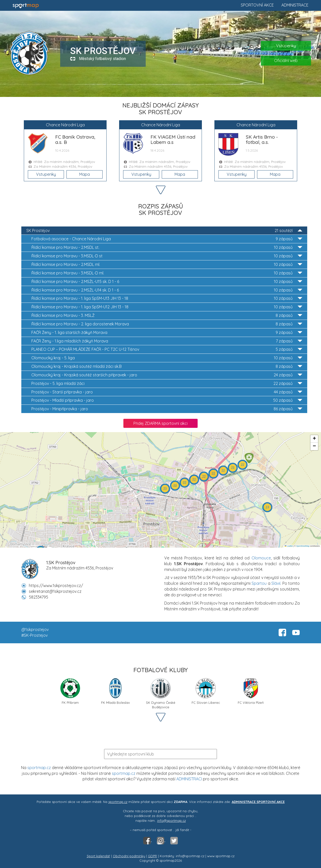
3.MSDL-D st (167, 256)
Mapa (85, 174)
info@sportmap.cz (172, 821)
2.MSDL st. (167, 247)
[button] (249, 458)
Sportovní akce (257, 5)
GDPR (152, 856)
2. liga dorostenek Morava (167, 324)
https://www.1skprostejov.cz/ (56, 586)
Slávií (276, 583)
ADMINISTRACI (189, 779)
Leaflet (289, 546)
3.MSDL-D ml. (167, 273)
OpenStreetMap (303, 546)
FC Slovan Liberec (206, 691)
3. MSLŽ (167, 315)
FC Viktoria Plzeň (251, 691)
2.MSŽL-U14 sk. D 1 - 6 (167, 290)
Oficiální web (286, 61)
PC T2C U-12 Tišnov (167, 349)
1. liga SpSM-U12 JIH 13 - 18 (167, 307)
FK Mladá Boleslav (115, 691)
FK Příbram (70, 691)
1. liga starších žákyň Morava (167, 333)
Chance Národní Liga (167, 239)
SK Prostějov (164, 231)
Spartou (259, 583)
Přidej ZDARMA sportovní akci (160, 423)
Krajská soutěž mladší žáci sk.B (167, 366)
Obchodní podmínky (129, 856)
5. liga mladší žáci (167, 384)
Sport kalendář (98, 856)
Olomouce (261, 558)
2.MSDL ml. (167, 265)
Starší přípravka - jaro (167, 392)
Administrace (295, 5)
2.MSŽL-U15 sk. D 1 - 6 (167, 282)
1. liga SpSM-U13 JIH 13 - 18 (167, 298)
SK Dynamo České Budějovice (161, 693)
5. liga (167, 358)
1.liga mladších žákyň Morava (167, 341)
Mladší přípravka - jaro (167, 400)
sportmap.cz (39, 768)
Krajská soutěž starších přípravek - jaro (167, 375)
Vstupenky (286, 46)
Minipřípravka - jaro (167, 409)
